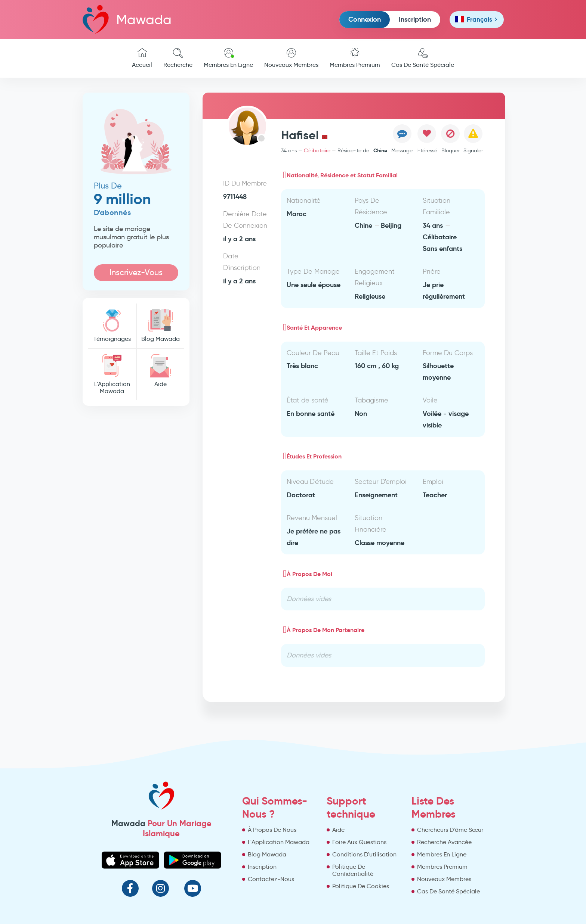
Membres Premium (355, 58)
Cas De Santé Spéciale (423, 58)
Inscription (415, 19)
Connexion (365, 19)
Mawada (127, 19)
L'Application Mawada (112, 374)
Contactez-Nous (271, 879)
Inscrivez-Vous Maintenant (136, 274)
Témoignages (112, 326)
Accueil (142, 58)
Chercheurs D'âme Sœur (450, 830)
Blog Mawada (160, 326)
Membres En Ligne (228, 58)
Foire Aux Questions (359, 842)
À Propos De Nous (272, 830)
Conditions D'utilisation (364, 854)
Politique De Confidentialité (353, 870)
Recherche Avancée (444, 842)
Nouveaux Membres (291, 58)
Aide (160, 371)
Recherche (178, 58)
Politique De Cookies (361, 886)
